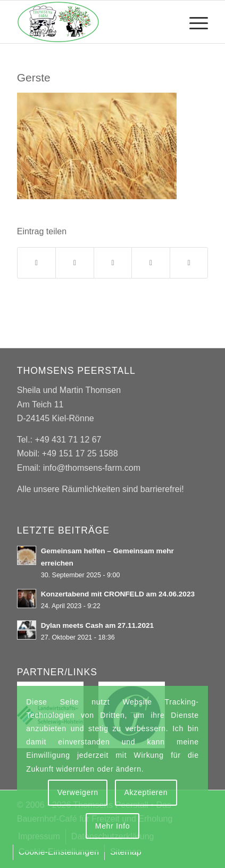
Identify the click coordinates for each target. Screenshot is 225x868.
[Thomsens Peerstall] (94, 22)
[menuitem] (193, 22)
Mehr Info (112, 826)
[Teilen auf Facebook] (37, 263)
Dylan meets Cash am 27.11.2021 (97, 625)
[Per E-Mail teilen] (189, 263)
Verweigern (78, 792)
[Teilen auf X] (75, 263)
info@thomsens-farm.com (92, 468)
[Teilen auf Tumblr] (151, 263)
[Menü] (193, 22)
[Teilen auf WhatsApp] (113, 263)
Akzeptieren (146, 792)
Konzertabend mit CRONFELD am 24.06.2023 (118, 594)
